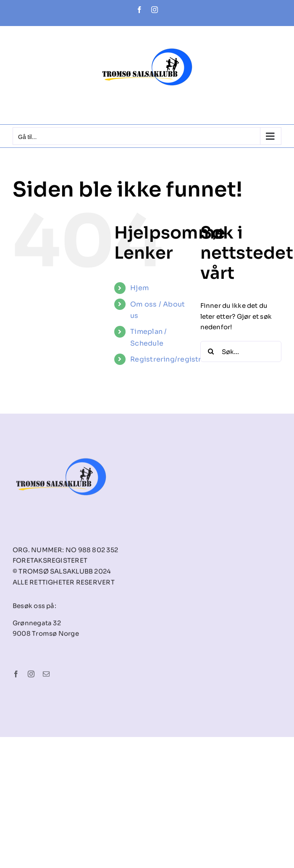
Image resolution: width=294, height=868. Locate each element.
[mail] (46, 676)
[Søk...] (241, 351)
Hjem (139, 288)
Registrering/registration (175, 359)
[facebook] (16, 676)
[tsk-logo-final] (61, 449)
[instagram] (31, 676)
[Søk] (211, 351)
